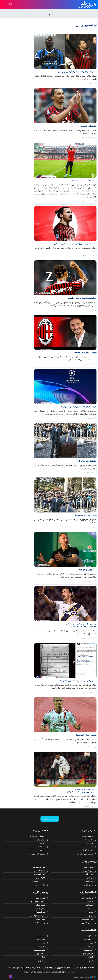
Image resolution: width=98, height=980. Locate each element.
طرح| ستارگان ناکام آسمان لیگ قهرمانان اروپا (79, 407)
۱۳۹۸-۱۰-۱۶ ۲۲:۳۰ (88, 201)
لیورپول (42, 947)
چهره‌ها (43, 843)
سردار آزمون (89, 867)
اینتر (92, 943)
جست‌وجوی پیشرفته (85, 854)
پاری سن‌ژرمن (88, 954)
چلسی (91, 961)
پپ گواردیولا (40, 912)
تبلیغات (90, 843)
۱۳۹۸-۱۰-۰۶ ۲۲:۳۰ (88, 310)
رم (44, 943)
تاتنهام (91, 957)
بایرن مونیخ (89, 950)
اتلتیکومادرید (88, 939)
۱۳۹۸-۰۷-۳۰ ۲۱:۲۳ (88, 419)
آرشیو (91, 847)
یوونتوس (42, 961)
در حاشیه (42, 847)
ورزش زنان (41, 840)
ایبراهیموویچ (89, 25)
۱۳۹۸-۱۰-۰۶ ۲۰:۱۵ (88, 364)
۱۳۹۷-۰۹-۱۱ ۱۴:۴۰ (88, 693)
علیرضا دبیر (89, 881)
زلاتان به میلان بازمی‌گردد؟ (86, 735)
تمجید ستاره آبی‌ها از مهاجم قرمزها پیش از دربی (77, 72)
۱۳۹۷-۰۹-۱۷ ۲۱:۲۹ (88, 638)
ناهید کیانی (41, 878)
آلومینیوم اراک (88, 898)
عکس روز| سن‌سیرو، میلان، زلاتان (83, 180)
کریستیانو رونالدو (38, 902)
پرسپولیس (89, 905)
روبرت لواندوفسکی (38, 916)
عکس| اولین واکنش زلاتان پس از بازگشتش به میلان (75, 244)
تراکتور (91, 909)
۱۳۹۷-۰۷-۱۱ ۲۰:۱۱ (89, 747)
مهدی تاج (90, 874)
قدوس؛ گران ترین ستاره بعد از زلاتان (82, 792)
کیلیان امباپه (40, 898)
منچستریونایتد (39, 954)
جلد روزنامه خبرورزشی (37, 854)
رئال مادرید (41, 939)
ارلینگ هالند (40, 923)
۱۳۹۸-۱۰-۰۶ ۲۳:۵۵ (88, 256)
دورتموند (42, 936)
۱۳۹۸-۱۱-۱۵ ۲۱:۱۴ (88, 84)
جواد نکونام (41, 885)
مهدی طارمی (89, 885)
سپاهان (91, 912)
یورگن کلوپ (41, 909)
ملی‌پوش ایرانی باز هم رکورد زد (86, 789)
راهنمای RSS (88, 850)
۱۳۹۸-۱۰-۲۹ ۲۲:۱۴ (88, 138)
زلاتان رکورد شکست (89, 126)
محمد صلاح (41, 905)
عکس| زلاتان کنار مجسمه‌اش (85, 515)
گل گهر (91, 916)
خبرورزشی (87, 5)
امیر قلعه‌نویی (40, 874)
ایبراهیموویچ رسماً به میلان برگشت (82, 298)
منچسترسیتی (40, 950)
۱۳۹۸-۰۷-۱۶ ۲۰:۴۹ (88, 527)
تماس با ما (89, 840)
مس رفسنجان (88, 919)
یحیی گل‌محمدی (39, 881)
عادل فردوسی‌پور (39, 867)
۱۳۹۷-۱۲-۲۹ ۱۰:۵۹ (88, 581)
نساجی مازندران (87, 923)
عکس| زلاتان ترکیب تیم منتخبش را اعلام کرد (78, 681)
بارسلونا (91, 947)
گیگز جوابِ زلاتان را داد (87, 570)
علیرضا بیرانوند (88, 871)
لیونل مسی (41, 919)
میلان (43, 957)
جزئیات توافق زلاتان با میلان (85, 353)
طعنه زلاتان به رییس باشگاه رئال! (83, 627)
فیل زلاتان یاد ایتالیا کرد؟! (86, 461)
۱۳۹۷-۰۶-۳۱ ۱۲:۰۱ (88, 807)
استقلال (90, 902)
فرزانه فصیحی (40, 871)
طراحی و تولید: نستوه (85, 977)
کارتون (43, 850)
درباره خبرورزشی (87, 836)
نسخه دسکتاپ (50, 819)
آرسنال (91, 936)
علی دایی (90, 878)
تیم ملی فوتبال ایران (37, 836)
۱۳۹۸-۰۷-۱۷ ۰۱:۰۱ (89, 473)
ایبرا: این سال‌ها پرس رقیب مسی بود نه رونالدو (80, 624)
